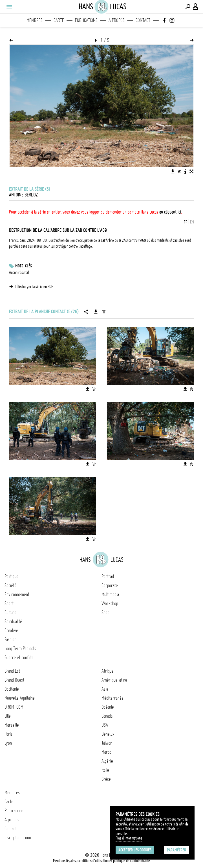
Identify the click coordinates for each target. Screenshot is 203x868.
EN (192, 222)
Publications (86, 20)
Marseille (12, 725)
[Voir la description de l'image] (185, 171)
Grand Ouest (14, 680)
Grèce (106, 779)
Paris (8, 734)
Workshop (110, 603)
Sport (9, 603)
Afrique (108, 671)
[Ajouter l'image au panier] (179, 171)
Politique (11, 576)
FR (186, 222)
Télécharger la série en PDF (34, 287)
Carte (59, 20)
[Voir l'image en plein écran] (191, 171)
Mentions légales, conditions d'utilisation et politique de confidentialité (101, 861)
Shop (105, 612)
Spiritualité (13, 621)
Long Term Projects (20, 648)
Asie (105, 689)
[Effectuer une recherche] (188, 7)
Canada (107, 716)
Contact (143, 20)
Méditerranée (112, 698)
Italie (105, 770)
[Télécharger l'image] (173, 171)
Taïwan (107, 743)
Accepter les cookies (135, 850)
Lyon (8, 743)
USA (105, 725)
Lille (8, 716)
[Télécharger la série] (96, 312)
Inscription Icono (18, 838)
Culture (10, 612)
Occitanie (12, 689)
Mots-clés (24, 266)
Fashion (10, 639)
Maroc (106, 752)
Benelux (108, 734)
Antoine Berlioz (23, 195)
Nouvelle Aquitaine (20, 698)
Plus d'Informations (129, 838)
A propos (117, 20)
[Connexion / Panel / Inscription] (196, 7)
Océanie (108, 707)
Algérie (107, 761)
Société (10, 585)
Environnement (17, 594)
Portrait (108, 576)
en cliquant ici (170, 212)
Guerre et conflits (19, 657)
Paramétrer (176, 850)
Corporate (110, 585)
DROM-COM (14, 707)
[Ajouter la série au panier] (104, 312)
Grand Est (12, 671)
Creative (11, 630)
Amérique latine (114, 680)
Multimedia (110, 594)
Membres (35, 20)
